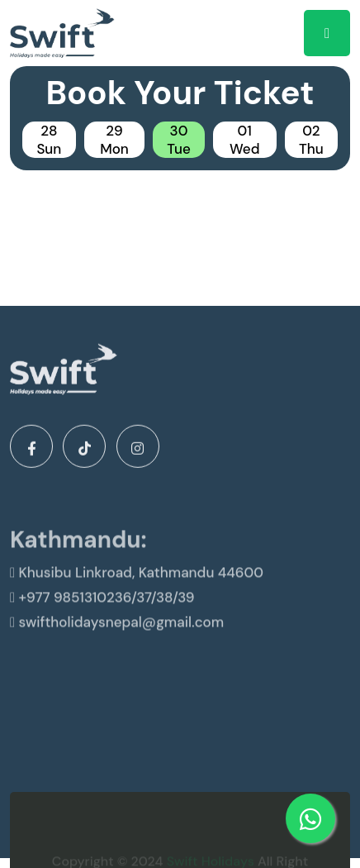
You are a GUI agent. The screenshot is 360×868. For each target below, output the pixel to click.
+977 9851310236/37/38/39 (102, 613)
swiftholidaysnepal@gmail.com (117, 637)
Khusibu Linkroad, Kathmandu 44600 (137, 588)
